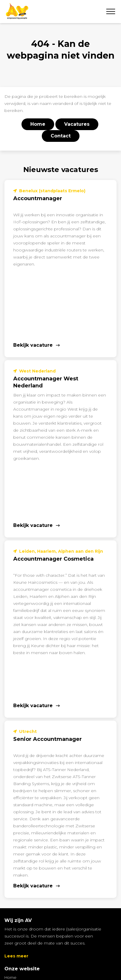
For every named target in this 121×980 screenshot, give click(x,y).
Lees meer (16, 956)
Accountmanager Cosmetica (53, 559)
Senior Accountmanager (48, 739)
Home (10, 977)
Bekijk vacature (33, 345)
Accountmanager (38, 198)
